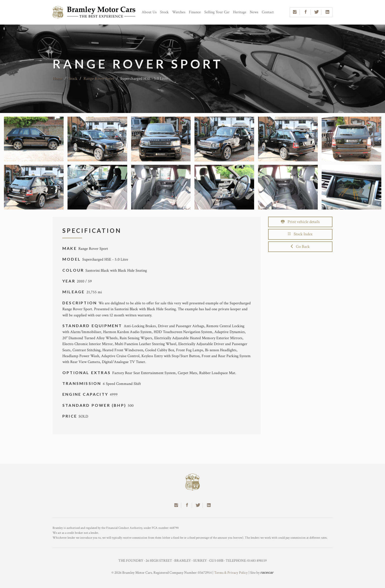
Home (57, 79)
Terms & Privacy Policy (231, 573)
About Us (149, 12)
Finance (195, 12)
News (254, 12)
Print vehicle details (300, 222)
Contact (268, 12)
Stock (164, 12)
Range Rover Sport (99, 79)
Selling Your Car (217, 12)
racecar (267, 572)
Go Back (300, 247)
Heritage (240, 12)
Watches (179, 12)
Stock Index (300, 234)
